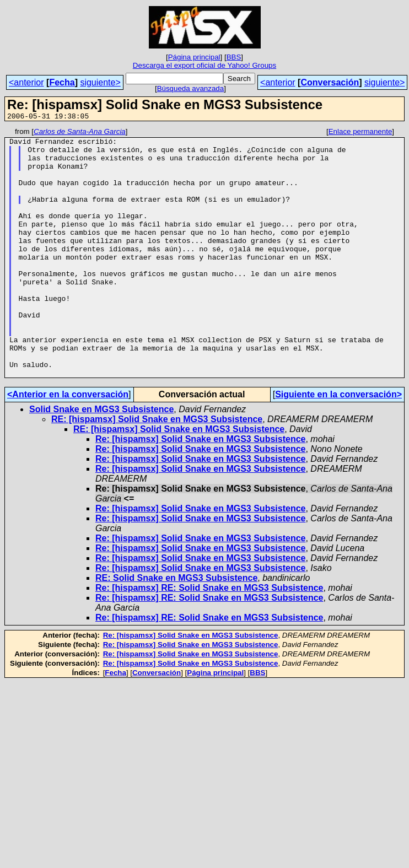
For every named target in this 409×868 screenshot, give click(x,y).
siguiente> (100, 82)
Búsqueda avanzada (191, 88)
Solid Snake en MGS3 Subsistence (101, 459)
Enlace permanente (360, 133)
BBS (234, 57)
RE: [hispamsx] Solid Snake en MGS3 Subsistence (157, 469)
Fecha (62, 82)
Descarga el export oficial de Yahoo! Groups (204, 65)
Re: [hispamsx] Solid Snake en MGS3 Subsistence (200, 489)
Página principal (194, 57)
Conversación (330, 82)
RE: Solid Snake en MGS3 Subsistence (176, 627)
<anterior (26, 82)
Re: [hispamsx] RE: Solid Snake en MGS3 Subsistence (209, 637)
